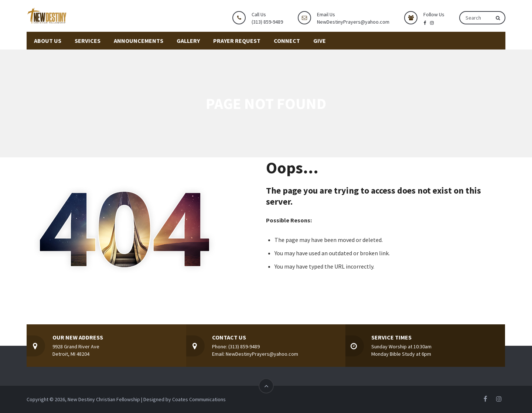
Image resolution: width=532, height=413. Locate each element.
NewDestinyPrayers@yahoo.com (353, 22)
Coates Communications (199, 399)
